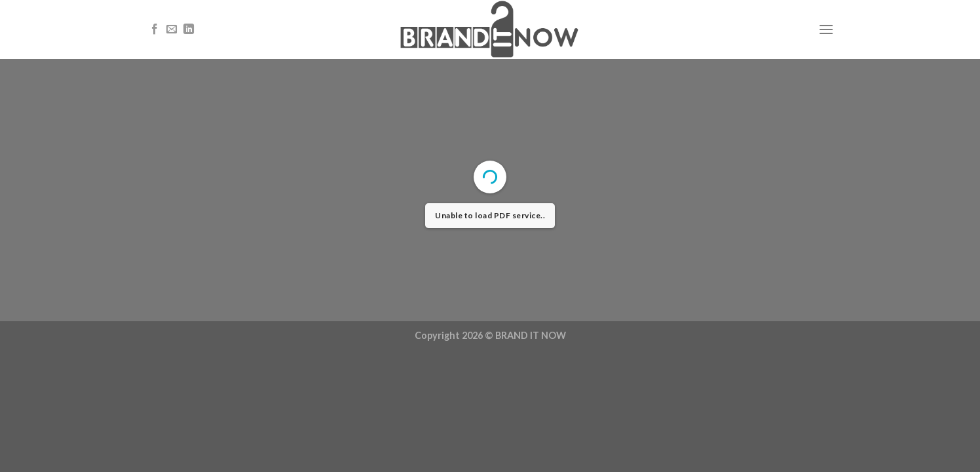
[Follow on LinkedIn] (189, 29)
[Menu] (826, 29)
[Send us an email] (172, 29)
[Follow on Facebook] (155, 29)
